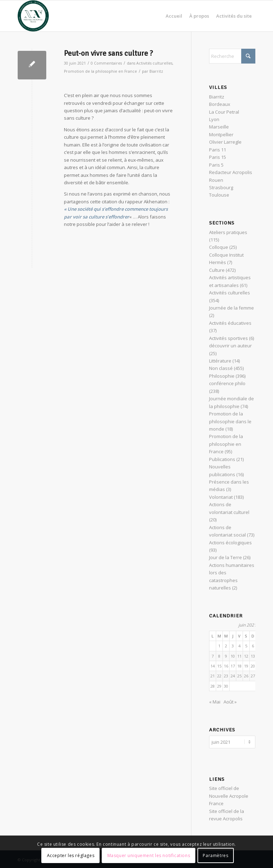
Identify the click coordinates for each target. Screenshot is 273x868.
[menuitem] (174, 16)
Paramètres (215, 855)
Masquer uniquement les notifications (149, 855)
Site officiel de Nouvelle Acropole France (229, 795)
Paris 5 (216, 165)
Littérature (220, 361)
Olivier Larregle (225, 142)
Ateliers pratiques (228, 232)
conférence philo (227, 383)
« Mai (215, 702)
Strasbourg (221, 187)
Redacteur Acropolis (231, 172)
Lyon (214, 119)
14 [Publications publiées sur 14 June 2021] (213, 666)
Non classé (221, 368)
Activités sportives (229, 338)
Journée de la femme (232, 308)
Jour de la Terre (225, 557)
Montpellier (221, 134)
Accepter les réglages (71, 855)
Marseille (219, 127)
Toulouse (219, 195)
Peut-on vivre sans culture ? (108, 53)
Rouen (216, 180)
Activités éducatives (230, 323)
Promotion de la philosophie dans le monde (230, 421)
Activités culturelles (154, 63)
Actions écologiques (230, 543)
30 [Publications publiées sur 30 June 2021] (226, 686)
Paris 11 (218, 150)
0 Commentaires (106, 63)
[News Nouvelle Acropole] (33, 16)
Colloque (219, 247)
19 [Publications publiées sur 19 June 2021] (246, 666)
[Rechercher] (232, 56)
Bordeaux (220, 104)
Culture (217, 270)
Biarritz (156, 71)
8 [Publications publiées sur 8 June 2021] (219, 656)
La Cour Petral (224, 112)
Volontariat (221, 497)
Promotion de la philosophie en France (100, 71)
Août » (230, 702)
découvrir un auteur (230, 346)
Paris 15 (218, 157)
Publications (222, 459)
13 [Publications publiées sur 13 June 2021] (253, 656)
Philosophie (222, 376)
